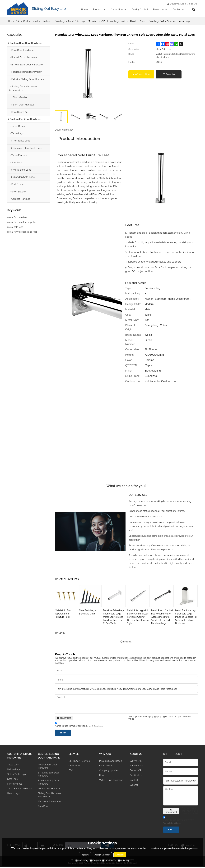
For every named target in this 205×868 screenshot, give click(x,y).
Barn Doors (44, 809)
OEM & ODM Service (80, 762)
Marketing (124, 861)
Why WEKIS (136, 762)
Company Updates (109, 772)
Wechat (134, 787)
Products (98, 10)
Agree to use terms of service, (79, 725)
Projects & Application (111, 762)
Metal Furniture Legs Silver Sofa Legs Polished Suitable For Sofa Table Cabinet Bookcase (186, 617)
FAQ (71, 772)
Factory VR (136, 772)
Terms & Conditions (95, 727)
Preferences (109, 861)
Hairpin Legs (14, 770)
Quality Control (140, 10)
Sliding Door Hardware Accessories (50, 798)
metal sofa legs (15, 228)
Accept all (120, 855)
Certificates (136, 777)
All (19, 22)
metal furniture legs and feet (22, 233)
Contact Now (143, 75)
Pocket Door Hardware (50, 791)
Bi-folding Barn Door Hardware (49, 776)
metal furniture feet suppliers (22, 223)
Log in (183, 4)
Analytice (95, 861)
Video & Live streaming (112, 782)
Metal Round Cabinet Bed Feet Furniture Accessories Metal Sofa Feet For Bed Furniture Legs (162, 617)
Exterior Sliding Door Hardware (49, 784)
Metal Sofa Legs (77, 22)
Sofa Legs (60, 22)
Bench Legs (14, 799)
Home (84, 10)
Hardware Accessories (50, 804)
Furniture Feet (15, 786)
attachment (64, 718)
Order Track (75, 767)
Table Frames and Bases (17, 792)
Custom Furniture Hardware (38, 22)
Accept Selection (102, 855)
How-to (103, 777)
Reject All (85, 855)
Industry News (107, 767)
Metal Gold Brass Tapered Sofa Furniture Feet (64, 614)
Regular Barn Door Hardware (48, 767)
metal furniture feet (17, 218)
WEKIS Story (137, 767)
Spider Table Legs (17, 775)
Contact (177, 10)
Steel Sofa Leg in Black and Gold (88, 612)
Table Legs (13, 766)
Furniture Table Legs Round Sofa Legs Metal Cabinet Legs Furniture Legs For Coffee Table (114, 617)
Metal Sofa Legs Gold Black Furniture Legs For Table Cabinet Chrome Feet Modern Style (138, 617)
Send (63, 733)
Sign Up (193, 4)
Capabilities (117, 10)
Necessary (82, 861)
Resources (159, 10)
